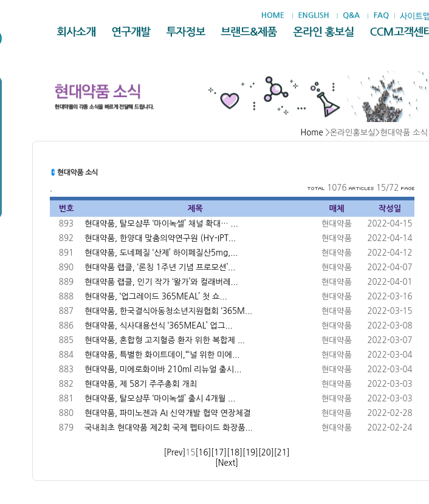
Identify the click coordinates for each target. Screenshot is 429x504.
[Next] (227, 463)
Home (312, 133)
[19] (250, 453)
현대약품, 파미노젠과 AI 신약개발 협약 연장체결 (168, 413)
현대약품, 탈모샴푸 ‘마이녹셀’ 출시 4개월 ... (160, 399)
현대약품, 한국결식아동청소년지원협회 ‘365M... (168, 311)
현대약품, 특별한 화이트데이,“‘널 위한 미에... (162, 355)
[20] (266, 453)
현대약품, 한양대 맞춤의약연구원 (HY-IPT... (160, 238)
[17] (219, 453)
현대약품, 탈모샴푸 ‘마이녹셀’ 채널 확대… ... (161, 224)
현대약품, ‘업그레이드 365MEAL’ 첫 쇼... (156, 297)
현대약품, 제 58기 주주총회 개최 (141, 384)
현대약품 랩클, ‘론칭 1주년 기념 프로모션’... (160, 267)
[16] (204, 453)
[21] (282, 453)
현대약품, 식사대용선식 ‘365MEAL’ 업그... (159, 326)
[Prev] (174, 453)
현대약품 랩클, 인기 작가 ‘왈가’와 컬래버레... (161, 282)
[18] (235, 453)
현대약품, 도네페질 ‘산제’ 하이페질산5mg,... (161, 253)
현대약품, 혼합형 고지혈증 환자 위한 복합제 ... (165, 340)
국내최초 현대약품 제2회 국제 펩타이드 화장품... (169, 428)
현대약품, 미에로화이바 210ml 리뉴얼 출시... (163, 369)
